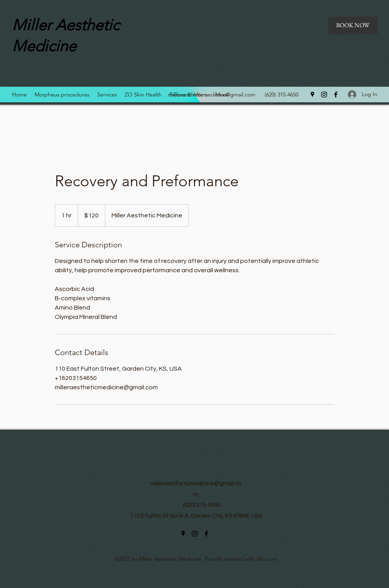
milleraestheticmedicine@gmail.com (212, 94)
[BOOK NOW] (353, 25)
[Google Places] (312, 94)
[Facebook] (336, 94)
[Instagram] (324, 94)
